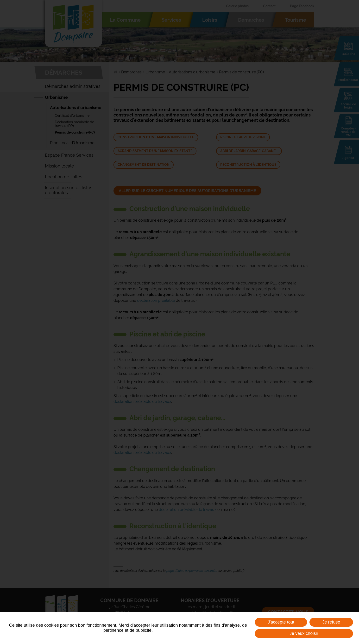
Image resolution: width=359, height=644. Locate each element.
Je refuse (331, 622)
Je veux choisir (304, 633)
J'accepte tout (281, 622)
